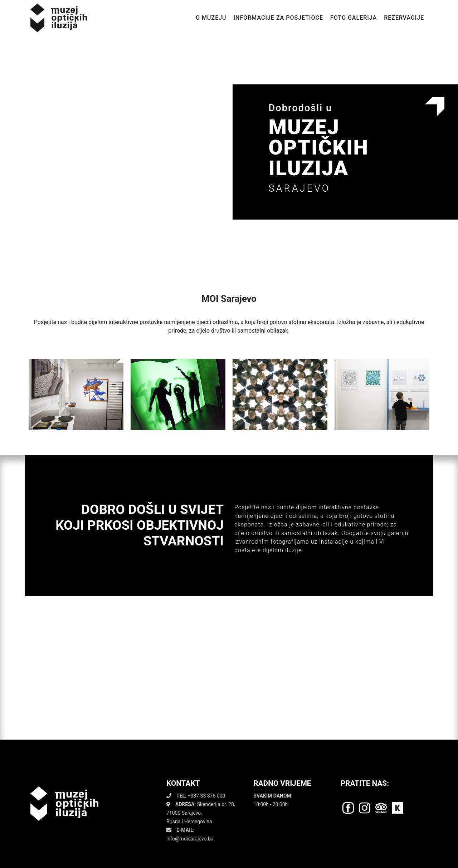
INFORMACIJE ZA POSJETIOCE (278, 18)
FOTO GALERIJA (354, 18)
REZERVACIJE (404, 18)
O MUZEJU (211, 18)
